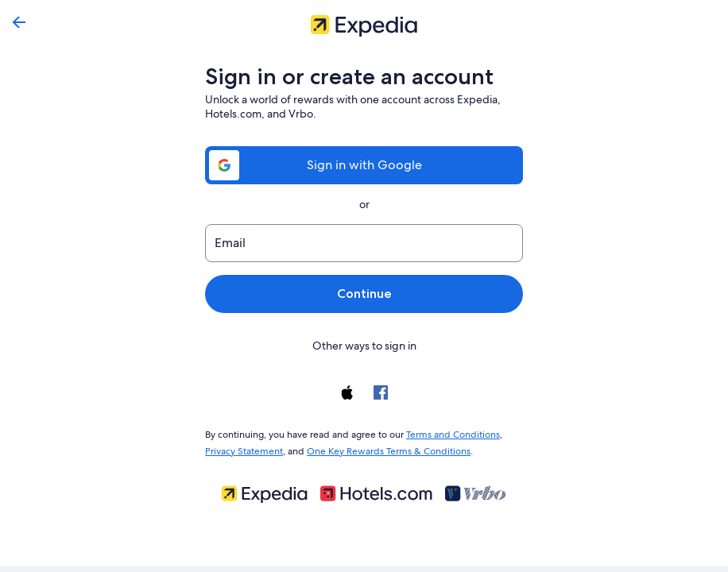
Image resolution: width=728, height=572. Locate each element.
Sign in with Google (364, 165)
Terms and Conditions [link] (445, 433)
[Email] (364, 243)
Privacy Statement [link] (244, 448)
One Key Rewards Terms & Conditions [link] (384, 448)
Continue (364, 294)
